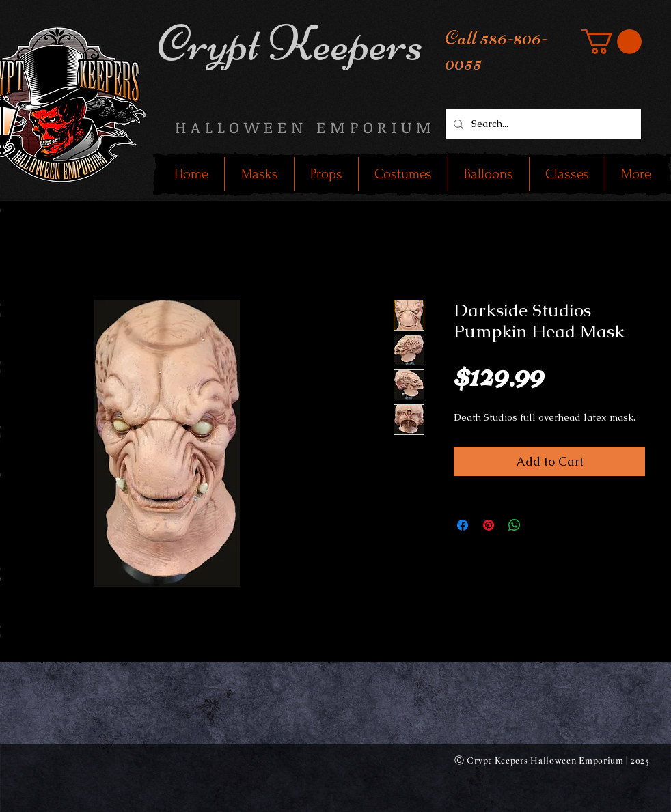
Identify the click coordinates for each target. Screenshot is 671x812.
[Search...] (542, 124)
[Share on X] (540, 525)
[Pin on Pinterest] (489, 525)
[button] (612, 42)
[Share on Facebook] (463, 525)
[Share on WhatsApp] (515, 525)
